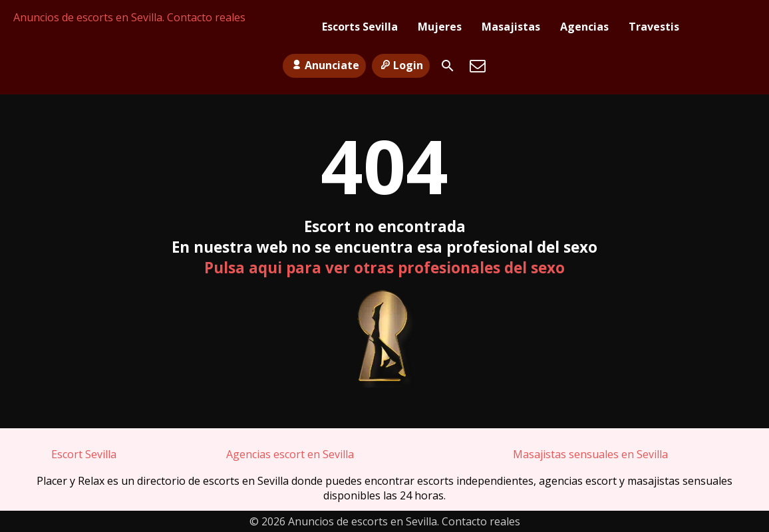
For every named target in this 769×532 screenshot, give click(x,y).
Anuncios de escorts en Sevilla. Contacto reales (129, 17)
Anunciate (324, 65)
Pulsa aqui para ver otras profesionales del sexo (384, 268)
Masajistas (511, 27)
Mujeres (440, 27)
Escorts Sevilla (360, 27)
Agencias (584, 27)
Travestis (654, 27)
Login (401, 65)
